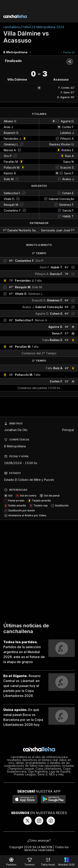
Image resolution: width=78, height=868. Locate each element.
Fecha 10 (69, 52)
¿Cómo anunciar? (39, 840)
